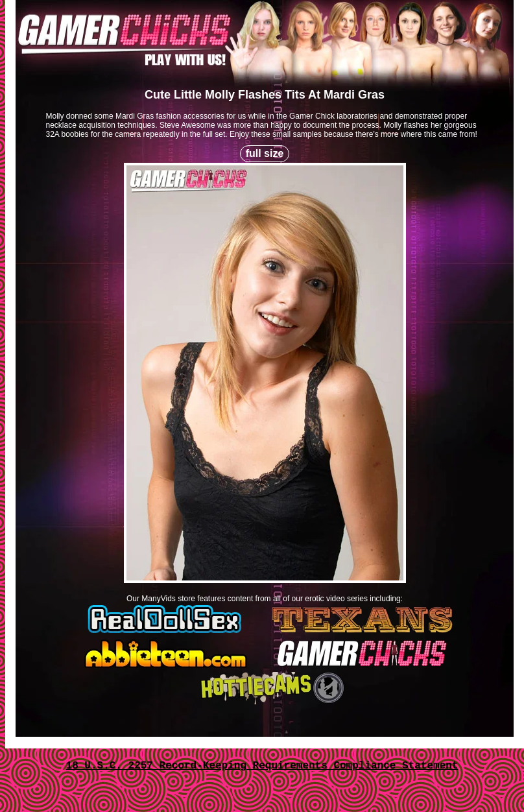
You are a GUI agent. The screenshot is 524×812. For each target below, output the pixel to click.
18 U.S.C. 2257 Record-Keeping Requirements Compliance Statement (262, 766)
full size (265, 153)
